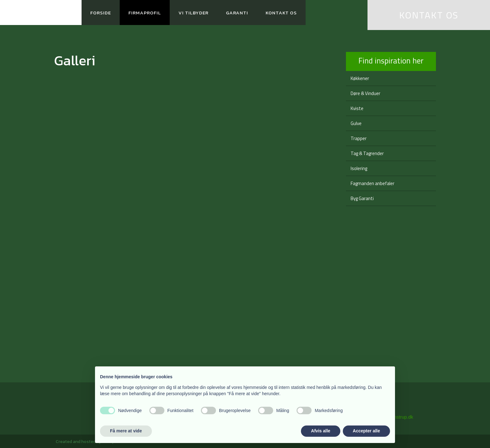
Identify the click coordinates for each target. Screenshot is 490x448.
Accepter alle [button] (366, 431)
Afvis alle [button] (320, 431)
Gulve (356, 123)
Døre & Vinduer (365, 93)
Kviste (357, 108)
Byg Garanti (362, 198)
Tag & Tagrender (367, 153)
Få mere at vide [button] (126, 431)
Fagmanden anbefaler (372, 183)
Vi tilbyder (193, 13)
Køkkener (360, 78)
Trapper (359, 138)
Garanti (237, 13)
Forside (101, 13)
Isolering (359, 168)
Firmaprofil (145, 13)
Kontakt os (281, 13)
